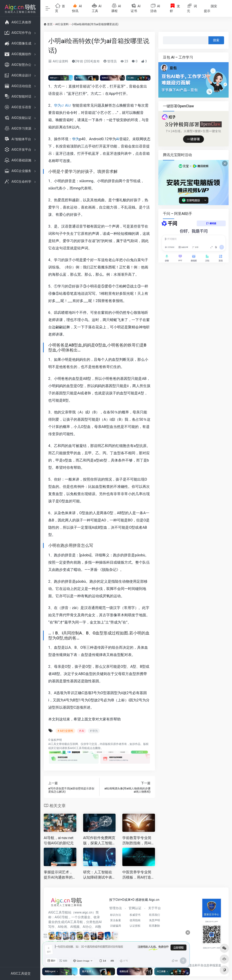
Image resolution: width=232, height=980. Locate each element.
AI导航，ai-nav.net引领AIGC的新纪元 (59, 840)
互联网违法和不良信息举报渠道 (201, 965)
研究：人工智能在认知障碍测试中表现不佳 (98, 875)
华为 (58, 105)
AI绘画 (62, 927)
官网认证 (135, 908)
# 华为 (94, 731)
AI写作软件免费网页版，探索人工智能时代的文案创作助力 (99, 841)
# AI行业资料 (65, 731)
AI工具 (52, 744)
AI (67, 105)
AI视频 (75, 927)
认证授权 (135, 926)
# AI (81, 731)
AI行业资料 (62, 24)
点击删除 (95, 748)
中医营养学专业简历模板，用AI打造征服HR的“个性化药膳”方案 (139, 875)
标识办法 (116, 915)
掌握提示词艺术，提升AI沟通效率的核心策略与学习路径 (60, 875)
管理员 (110, 61)
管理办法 (116, 908)
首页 (50, 24)
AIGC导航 (61, 917)
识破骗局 (116, 926)
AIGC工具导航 (79, 748)
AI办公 (87, 927)
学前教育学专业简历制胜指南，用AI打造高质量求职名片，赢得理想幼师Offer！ (139, 841)
